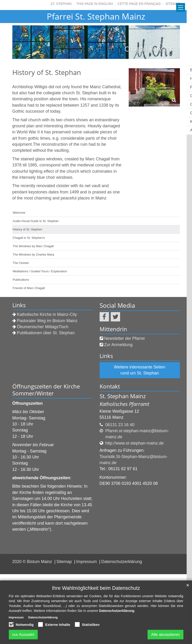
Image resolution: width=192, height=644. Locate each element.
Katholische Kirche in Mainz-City (47, 314)
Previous (24, 42)
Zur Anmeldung (118, 345)
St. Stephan (61, 4)
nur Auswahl (24, 634)
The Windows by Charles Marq (34, 255)
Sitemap (65, 562)
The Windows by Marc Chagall (33, 246)
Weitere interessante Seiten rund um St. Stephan (140, 370)
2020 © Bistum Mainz (33, 562)
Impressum (87, 562)
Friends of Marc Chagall (29, 288)
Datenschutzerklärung (122, 562)
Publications (21, 280)
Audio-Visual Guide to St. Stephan (36, 221)
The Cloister (21, 263)
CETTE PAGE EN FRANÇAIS (139, 4)
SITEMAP (173, 4)
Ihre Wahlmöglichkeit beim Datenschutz (96, 588)
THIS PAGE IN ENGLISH (95, 4)
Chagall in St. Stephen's (29, 238)
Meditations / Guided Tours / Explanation (40, 271)
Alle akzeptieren (165, 634)
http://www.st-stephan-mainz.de (135, 443)
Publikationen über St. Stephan (46, 333)
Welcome (19, 213)
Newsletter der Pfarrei (125, 338)
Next (168, 42)
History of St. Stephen (27, 229)
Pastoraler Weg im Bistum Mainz (47, 321)
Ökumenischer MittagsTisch (43, 327)
